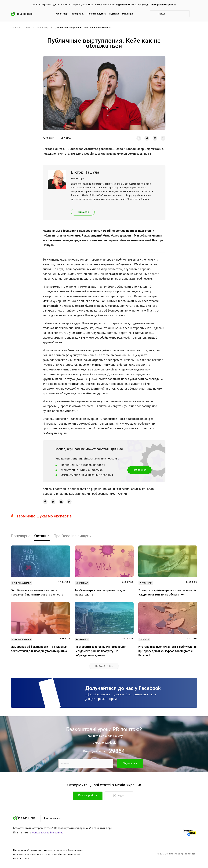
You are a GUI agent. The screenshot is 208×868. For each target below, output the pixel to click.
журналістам (123, 5)
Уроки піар (62, 14)
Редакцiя (128, 14)
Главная (15, 28)
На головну (52, 818)
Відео (119, 796)
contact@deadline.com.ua (48, 833)
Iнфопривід (77, 14)
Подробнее (140, 470)
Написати (83, 212)
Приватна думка (96, 14)
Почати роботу (92, 795)
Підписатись (130, 763)
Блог (28, 28)
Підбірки (114, 14)
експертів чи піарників (163, 5)
